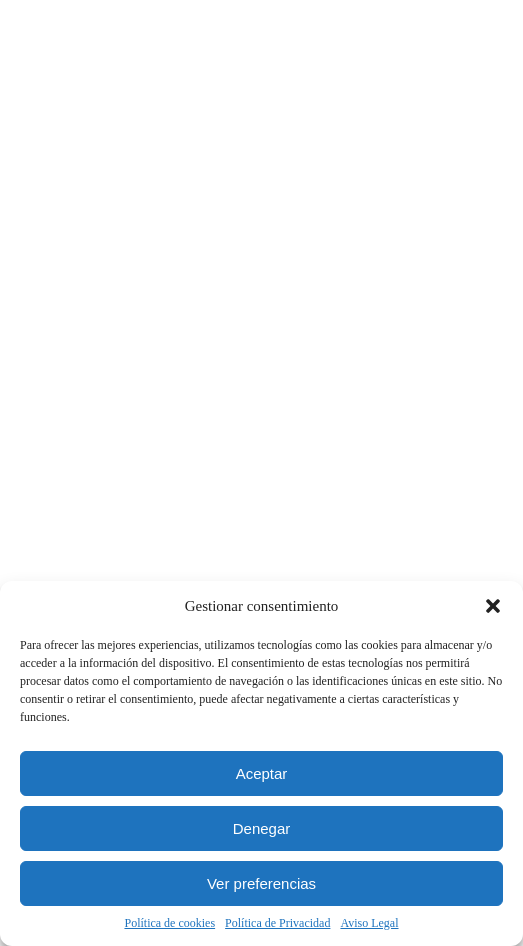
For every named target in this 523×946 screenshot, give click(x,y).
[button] (493, 606)
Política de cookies (169, 923)
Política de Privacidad (277, 923)
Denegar (262, 828)
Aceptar (262, 773)
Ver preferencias (261, 883)
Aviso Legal (369, 923)
